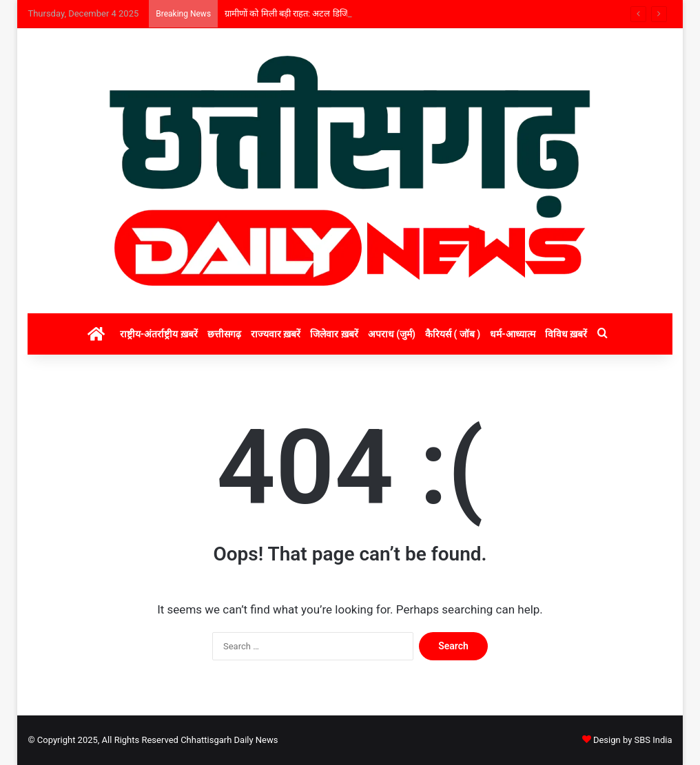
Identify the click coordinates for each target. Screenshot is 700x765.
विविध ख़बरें (566, 334)
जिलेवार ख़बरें (334, 334)
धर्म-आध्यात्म (513, 334)
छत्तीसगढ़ (224, 334)
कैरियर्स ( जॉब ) (453, 334)
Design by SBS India (633, 740)
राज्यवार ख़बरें (276, 334)
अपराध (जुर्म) (392, 334)
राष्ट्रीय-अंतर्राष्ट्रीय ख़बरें (159, 334)
